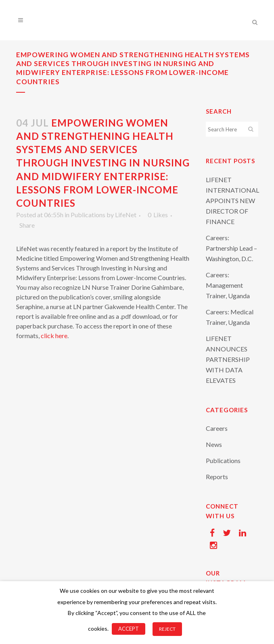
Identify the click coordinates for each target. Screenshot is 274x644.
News (214, 444)
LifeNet (126, 215)
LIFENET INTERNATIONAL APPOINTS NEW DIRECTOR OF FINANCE (232, 200)
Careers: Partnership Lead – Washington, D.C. (231, 248)
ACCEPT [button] (129, 629)
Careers (217, 428)
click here (54, 336)
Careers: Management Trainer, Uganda (228, 285)
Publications (88, 215)
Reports (217, 477)
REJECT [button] (167, 629)
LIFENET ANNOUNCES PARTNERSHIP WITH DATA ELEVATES (228, 359)
